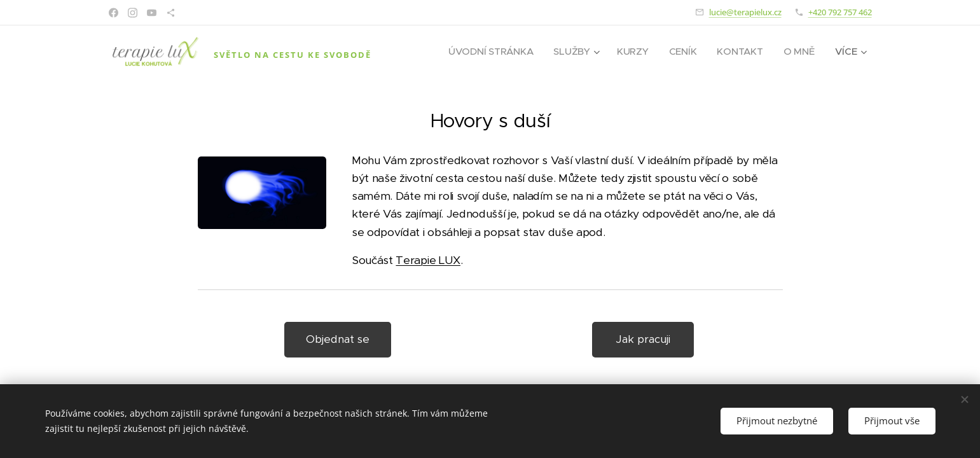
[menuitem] (489, 52)
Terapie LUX (428, 260)
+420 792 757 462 (840, 12)
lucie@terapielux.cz (745, 12)
